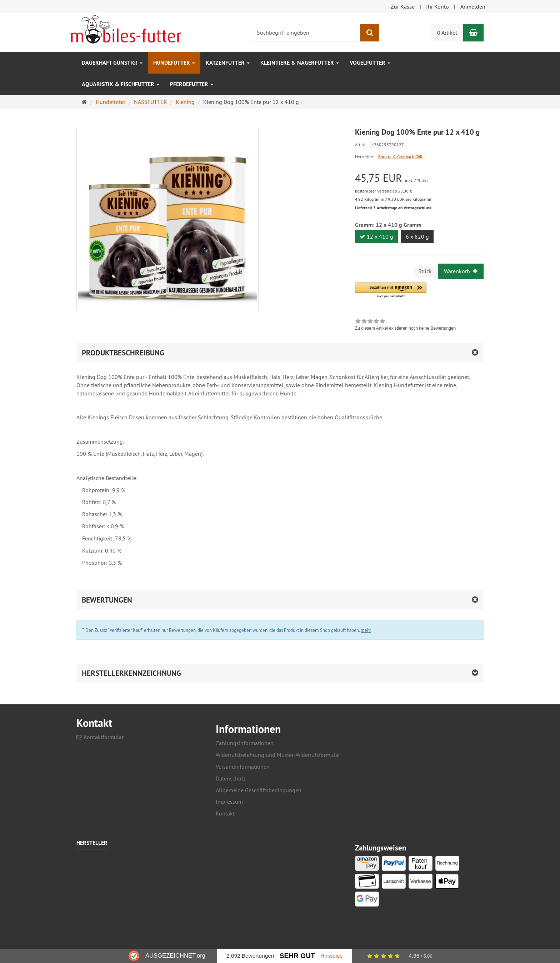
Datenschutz (231, 778)
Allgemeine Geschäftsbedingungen (259, 790)
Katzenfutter (228, 63)
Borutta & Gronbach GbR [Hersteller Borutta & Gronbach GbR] (400, 157)
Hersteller (92, 843)
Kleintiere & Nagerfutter (300, 63)
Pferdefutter (192, 84)
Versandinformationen (243, 767)
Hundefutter (174, 63)
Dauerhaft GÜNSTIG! (112, 63)
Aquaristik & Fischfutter (121, 84)
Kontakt (225, 813)
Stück (425, 271)
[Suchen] (370, 33)
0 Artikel (447, 33)
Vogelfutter (370, 63)
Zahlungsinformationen (245, 743)
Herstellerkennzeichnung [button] (131, 673)
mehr (366, 630)
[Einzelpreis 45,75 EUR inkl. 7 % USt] (419, 178)
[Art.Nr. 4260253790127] (419, 144)
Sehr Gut (297, 956)
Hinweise (331, 956)
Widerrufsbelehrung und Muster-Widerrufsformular (278, 755)
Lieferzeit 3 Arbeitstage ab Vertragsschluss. (394, 208)
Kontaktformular (100, 737)
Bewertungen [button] (107, 600)
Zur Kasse (403, 6)
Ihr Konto (437, 6)
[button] (391, 291)
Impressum (229, 802)
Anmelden (473, 6)
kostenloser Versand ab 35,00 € (384, 191)
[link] (405, 325)
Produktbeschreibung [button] (123, 353)
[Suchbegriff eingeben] (306, 33)
